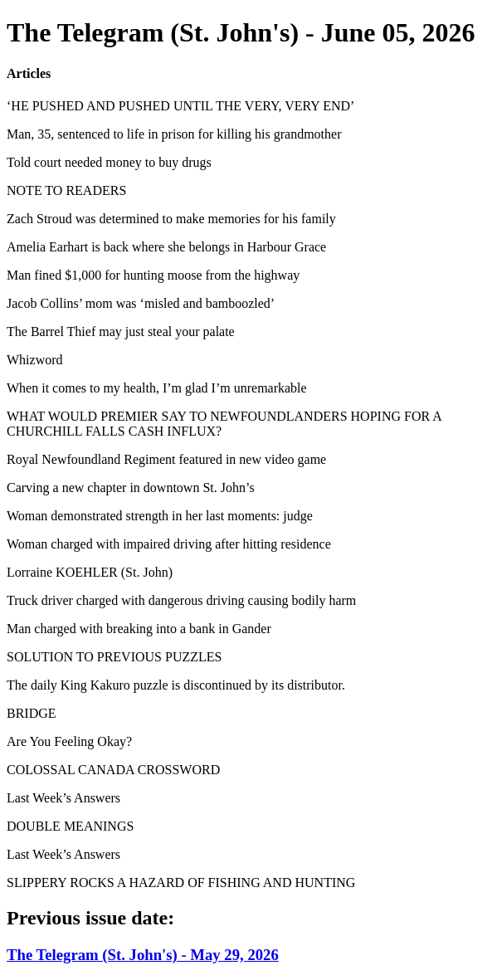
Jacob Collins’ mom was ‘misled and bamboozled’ (141, 303)
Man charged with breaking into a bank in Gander (139, 629)
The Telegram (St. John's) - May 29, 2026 (143, 955)
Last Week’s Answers (63, 798)
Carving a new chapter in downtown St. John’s (131, 488)
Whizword (35, 360)
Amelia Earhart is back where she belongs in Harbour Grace (166, 247)
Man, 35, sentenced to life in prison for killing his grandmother (174, 134)
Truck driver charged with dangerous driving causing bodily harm (181, 600)
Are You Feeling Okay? (69, 741)
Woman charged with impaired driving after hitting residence (169, 544)
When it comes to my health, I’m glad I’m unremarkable (157, 388)
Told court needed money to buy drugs (109, 162)
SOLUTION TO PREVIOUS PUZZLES (114, 657)
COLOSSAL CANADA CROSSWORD (113, 770)
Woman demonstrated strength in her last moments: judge (160, 516)
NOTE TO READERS (66, 190)
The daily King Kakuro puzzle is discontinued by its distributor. (176, 685)
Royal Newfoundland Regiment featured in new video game (166, 459)
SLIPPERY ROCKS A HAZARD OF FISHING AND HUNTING (181, 882)
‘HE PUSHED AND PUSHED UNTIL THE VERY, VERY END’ (180, 106)
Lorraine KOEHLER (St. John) (90, 572)
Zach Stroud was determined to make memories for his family (171, 219)
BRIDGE (32, 713)
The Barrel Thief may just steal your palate (121, 332)
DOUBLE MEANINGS (70, 826)
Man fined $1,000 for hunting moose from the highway (153, 275)
